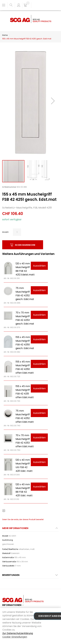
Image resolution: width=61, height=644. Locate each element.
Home (5, 35)
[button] (53, 101)
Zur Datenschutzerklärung (18, 633)
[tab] (30, 529)
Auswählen (39, 266)
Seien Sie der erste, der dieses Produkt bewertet (23, 519)
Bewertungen (11, 575)
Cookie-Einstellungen (15, 637)
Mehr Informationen (15, 528)
